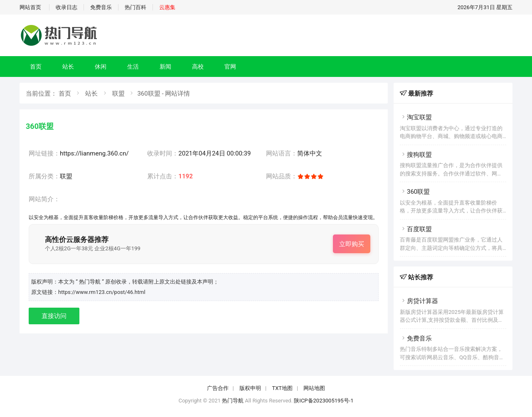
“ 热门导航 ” (90, 282)
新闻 (165, 67)
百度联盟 (416, 229)
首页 (36, 67)
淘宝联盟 (416, 117)
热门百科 (135, 7)
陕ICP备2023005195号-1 (324, 401)
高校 (198, 67)
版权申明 (250, 388)
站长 (68, 67)
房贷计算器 (419, 301)
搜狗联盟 (416, 155)
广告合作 (218, 388)
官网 (230, 67)
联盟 (118, 94)
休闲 (101, 67)
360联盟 (415, 192)
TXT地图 (282, 388)
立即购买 (352, 244)
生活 (133, 67)
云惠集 (167, 7)
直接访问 (54, 316)
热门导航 (233, 401)
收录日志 (66, 7)
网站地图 (314, 388)
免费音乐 (101, 7)
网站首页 (30, 7)
